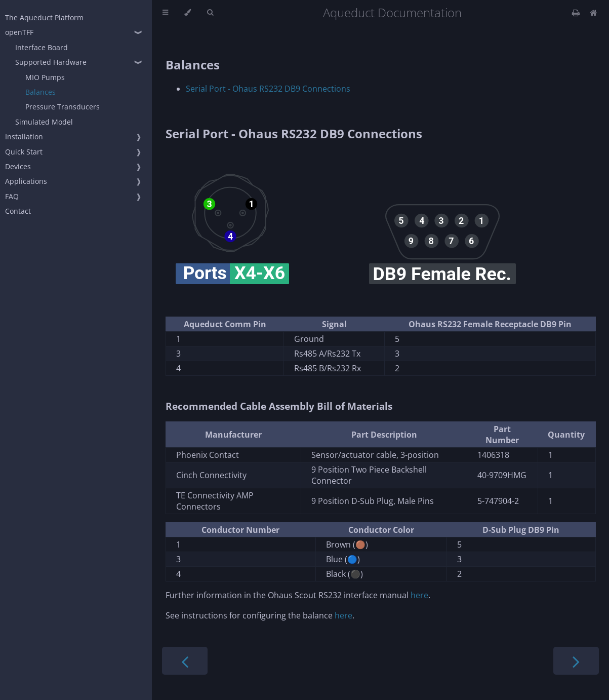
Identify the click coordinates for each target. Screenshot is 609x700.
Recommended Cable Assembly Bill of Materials (279, 406)
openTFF (19, 32)
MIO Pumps (45, 77)
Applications (26, 181)
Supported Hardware (51, 62)
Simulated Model (44, 122)
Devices (18, 166)
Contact (18, 211)
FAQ (12, 196)
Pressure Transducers (63, 107)
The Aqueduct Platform (44, 17)
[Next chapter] (576, 661)
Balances (40, 92)
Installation (24, 137)
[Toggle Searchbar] (210, 13)
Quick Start (24, 152)
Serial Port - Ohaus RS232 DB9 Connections (268, 89)
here (419, 595)
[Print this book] (577, 13)
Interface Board (42, 47)
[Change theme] (188, 13)
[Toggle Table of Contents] (165, 13)
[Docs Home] (594, 13)
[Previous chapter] (185, 661)
